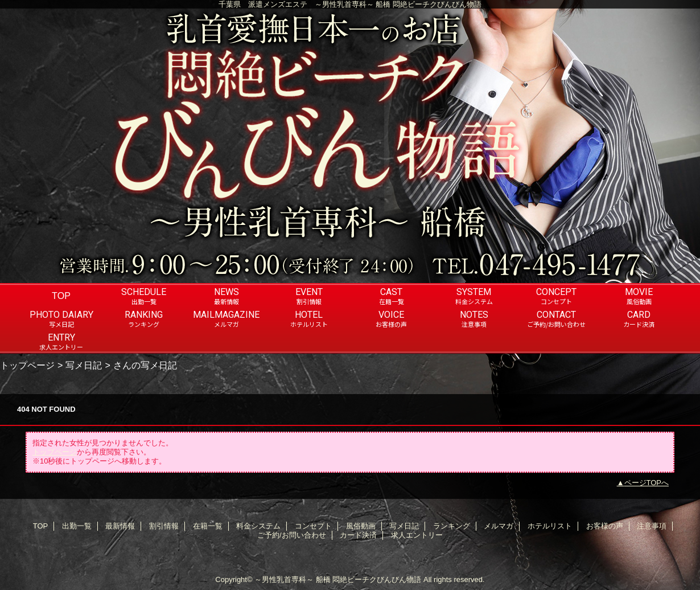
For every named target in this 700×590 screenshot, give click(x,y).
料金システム (258, 526)
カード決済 (358, 535)
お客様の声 (605, 526)
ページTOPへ (647, 483)
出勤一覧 (77, 526)
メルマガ (499, 526)
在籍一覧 (208, 526)
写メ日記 (84, 365)
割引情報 (164, 526)
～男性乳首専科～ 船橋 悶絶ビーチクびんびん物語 (338, 579)
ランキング (452, 526)
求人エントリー (417, 535)
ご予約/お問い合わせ (292, 535)
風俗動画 (361, 526)
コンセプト (313, 526)
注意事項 (652, 526)
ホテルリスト (550, 526)
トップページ (27, 365)
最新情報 (120, 526)
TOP (61, 296)
